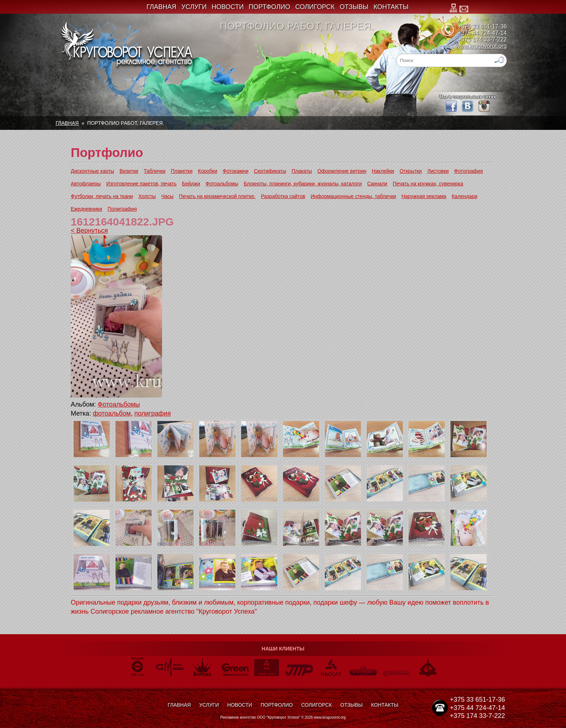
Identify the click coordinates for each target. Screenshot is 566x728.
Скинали (377, 184)
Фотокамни (236, 171)
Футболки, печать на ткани (102, 196)
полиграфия (153, 413)
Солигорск (315, 7)
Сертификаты (270, 171)
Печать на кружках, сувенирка (428, 184)
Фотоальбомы (222, 184)
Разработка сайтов (283, 196)
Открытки (411, 171)
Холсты (147, 196)
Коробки (207, 171)
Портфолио (269, 7)
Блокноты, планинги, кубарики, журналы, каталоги (303, 184)
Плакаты (302, 171)
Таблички (154, 171)
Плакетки (182, 171)
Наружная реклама (424, 196)
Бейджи (191, 184)
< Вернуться (89, 231)
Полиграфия (122, 209)
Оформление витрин (342, 171)
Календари (464, 196)
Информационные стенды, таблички (354, 196)
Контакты (391, 7)
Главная (162, 7)
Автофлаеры (86, 184)
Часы (167, 196)
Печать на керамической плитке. (217, 196)
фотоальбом (112, 413)
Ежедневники (86, 209)
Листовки (438, 171)
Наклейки (383, 171)
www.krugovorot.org (481, 46)
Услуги (194, 7)
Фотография (469, 171)
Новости (228, 7)
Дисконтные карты (92, 171)
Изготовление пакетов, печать (141, 184)
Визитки (129, 171)
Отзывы (354, 7)
